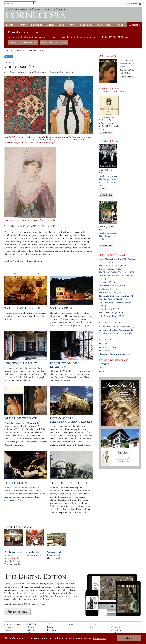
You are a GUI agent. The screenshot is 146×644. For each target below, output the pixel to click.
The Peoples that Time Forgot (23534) (116, 296)
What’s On (86, 25)
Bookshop (37, 25)
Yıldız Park (104, 350)
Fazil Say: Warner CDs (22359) (113, 299)
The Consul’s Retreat (69, 483)
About (119, 25)
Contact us (116, 627)
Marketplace (104, 25)
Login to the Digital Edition (54, 42)
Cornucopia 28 (126, 330)
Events (93, 627)
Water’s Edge (61, 308)
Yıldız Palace (105, 344)
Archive (22, 25)
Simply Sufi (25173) (108, 289)
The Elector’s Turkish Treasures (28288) (117, 272)
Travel (72, 25)
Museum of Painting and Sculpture (115, 354)
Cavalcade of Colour (108, 330)
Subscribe (134, 25)
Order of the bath (21, 418)
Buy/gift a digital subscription (23, 42)
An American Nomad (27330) (112, 286)
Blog (61, 25)
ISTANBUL (104, 364)
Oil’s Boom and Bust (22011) (112, 316)
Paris (101, 368)
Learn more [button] (100, 638)
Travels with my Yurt (24, 308)
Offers (51, 25)
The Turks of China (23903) (111, 292)
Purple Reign (16, 483)
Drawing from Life (107, 333)
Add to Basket (127, 76)
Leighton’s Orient (21, 363)
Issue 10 (21, 51)
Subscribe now (17, 612)
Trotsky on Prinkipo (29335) (112, 269)
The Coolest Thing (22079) (111, 313)
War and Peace (107, 117)
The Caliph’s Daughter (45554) (113, 265)
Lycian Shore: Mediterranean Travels (71, 420)
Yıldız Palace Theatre (109, 347)
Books (50, 627)
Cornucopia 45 (124, 333)
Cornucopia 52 (126, 326)
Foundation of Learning (63, 365)
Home (10, 25)
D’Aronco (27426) (107, 282)
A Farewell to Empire (109, 326)
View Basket (131, 3)
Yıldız (101, 371)
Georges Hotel (54, 552)
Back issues (31, 630)
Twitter (8, 631)
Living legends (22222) (109, 309)
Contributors (117, 630)
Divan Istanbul (33, 552)
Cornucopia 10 (33, 274)
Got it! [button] (129, 638)
